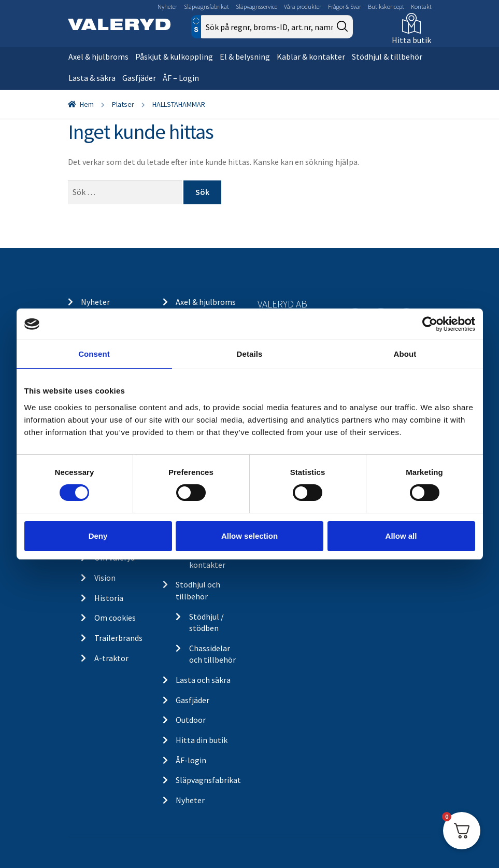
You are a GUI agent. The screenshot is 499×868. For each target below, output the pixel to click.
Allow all (401, 536)
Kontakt (421, 6)
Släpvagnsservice (256, 6)
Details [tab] (250, 354)
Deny (98, 536)
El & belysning (245, 57)
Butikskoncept (386, 6)
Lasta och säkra (203, 680)
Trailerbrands (118, 638)
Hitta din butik (202, 740)
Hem (87, 104)
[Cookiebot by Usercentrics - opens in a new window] (430, 324)
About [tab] (405, 354)
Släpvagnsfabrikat (206, 6)
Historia (109, 598)
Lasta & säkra (92, 78)
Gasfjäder (139, 78)
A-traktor (111, 658)
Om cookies (115, 618)
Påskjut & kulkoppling (174, 57)
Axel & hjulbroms (98, 57)
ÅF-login (191, 760)
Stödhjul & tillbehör (387, 57)
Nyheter (167, 6)
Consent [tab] (94, 354)
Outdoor (191, 720)
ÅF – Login (181, 78)
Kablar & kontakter (311, 57)
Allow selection (249, 536)
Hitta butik (411, 40)
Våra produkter (303, 6)
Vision (105, 578)
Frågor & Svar (345, 6)
